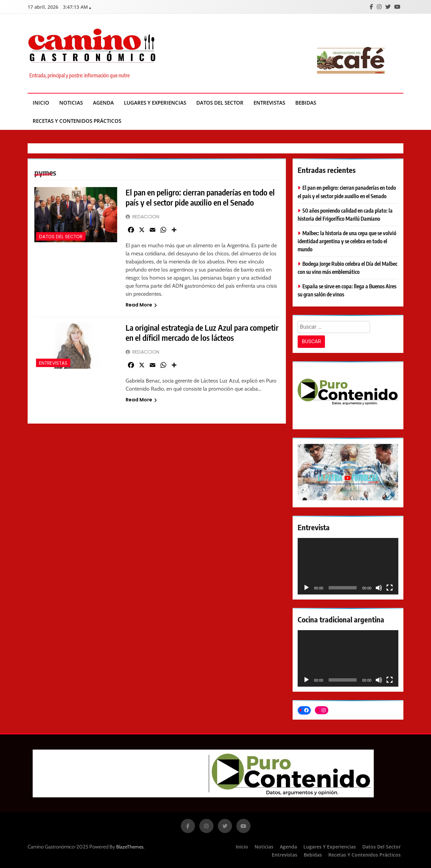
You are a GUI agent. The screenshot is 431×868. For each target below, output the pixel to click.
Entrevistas (269, 103)
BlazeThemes (130, 847)
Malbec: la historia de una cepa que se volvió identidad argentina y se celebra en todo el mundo (347, 241)
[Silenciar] (379, 588)
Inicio (41, 103)
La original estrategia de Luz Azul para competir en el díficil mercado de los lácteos (202, 332)
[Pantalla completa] (390, 588)
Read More (141, 305)
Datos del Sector (220, 103)
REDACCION (146, 217)
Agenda (103, 103)
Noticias (71, 103)
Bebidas (306, 103)
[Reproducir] (306, 588)
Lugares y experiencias (155, 103)
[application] (348, 566)
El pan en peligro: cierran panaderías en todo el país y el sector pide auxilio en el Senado (200, 197)
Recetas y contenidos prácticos (77, 121)
